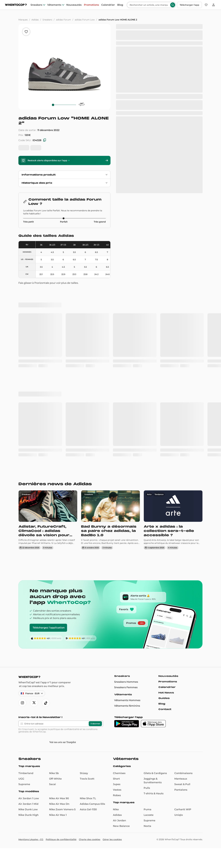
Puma (147, 809)
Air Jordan (119, 820)
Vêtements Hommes (127, 700)
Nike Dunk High (28, 815)
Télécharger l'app (189, 5)
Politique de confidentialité (61, 839)
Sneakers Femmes (126, 687)
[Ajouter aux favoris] (26, 32)
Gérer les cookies (112, 839)
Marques (23, 20)
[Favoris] (206, 5)
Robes (117, 795)
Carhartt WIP (183, 809)
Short (116, 779)
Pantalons (181, 790)
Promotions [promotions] (91, 5)
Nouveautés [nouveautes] (74, 5)
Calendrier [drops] (108, 5)
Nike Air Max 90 (59, 798)
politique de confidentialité (65, 729)
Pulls (147, 788)
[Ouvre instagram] (22, 703)
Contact (165, 709)
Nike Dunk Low (28, 809)
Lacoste (149, 815)
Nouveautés (168, 676)
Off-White (55, 779)
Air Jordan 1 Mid (28, 804)
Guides (164, 698)
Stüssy (84, 773)
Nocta (147, 826)
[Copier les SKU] (45, 140)
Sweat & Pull (182, 784)
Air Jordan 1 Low (29, 798)
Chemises (119, 773)
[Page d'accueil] (16, 5)
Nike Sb (54, 773)
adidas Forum (63, 20)
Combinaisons (183, 773)
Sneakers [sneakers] (36, 5)
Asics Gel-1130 (88, 809)
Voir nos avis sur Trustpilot (63, 742)
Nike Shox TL (88, 798)
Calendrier (167, 687)
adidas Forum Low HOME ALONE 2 (118, 20)
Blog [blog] (120, 5)
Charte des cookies (90, 839)
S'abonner (95, 724)
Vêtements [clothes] (54, 5)
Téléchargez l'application (49, 628)
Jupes (117, 784)
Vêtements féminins (127, 706)
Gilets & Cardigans (155, 773)
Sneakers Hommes (126, 682)
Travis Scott (87, 779)
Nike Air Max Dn (59, 804)
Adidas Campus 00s (92, 804)
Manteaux (181, 779)
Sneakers (47, 20)
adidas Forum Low (85, 20)
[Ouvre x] (34, 703)
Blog (162, 704)
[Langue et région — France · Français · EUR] (32, 693)
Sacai (52, 784)
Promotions (168, 682)
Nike (116, 809)
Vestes (117, 790)
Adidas (35, 20)
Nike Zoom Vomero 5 (62, 809)
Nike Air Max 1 (58, 815)
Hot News (166, 693)
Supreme (24, 784)
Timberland (26, 773)
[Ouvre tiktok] (46, 703)
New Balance (121, 826)
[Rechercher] (149, 5)
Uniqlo (179, 815)
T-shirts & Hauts (154, 793)
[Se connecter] (213, 5)
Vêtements (123, 694)
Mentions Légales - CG (31, 839)
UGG (21, 779)
